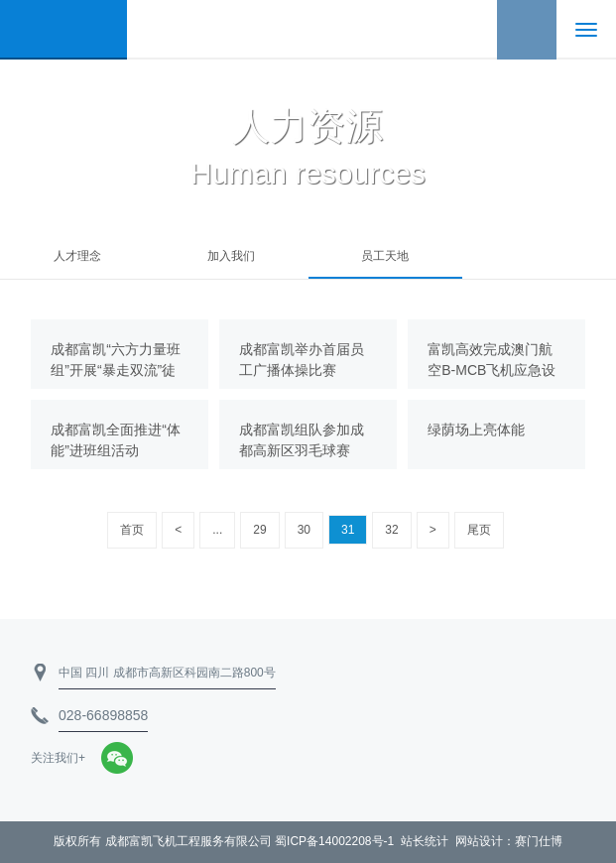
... (217, 530)
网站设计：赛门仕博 (509, 841)
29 (259, 530)
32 (391, 530)
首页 (132, 530)
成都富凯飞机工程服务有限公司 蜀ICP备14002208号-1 (249, 841)
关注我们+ (58, 758)
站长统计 (425, 841)
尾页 (479, 530)
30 (304, 530)
